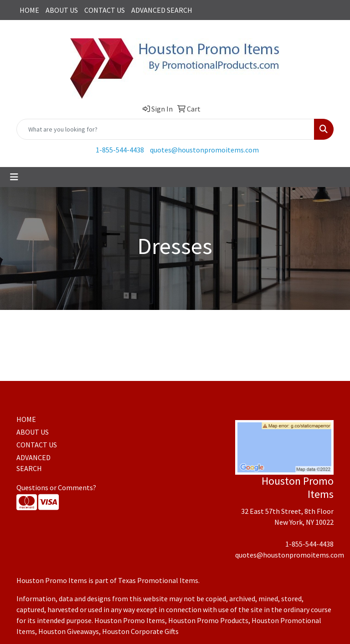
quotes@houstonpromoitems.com (204, 150)
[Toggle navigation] (14, 177)
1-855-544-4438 (120, 150)
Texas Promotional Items (158, 580)
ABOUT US (62, 10)
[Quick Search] (165, 129)
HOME (29, 10)
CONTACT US (105, 10)
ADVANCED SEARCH (162, 10)
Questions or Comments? (56, 487)
